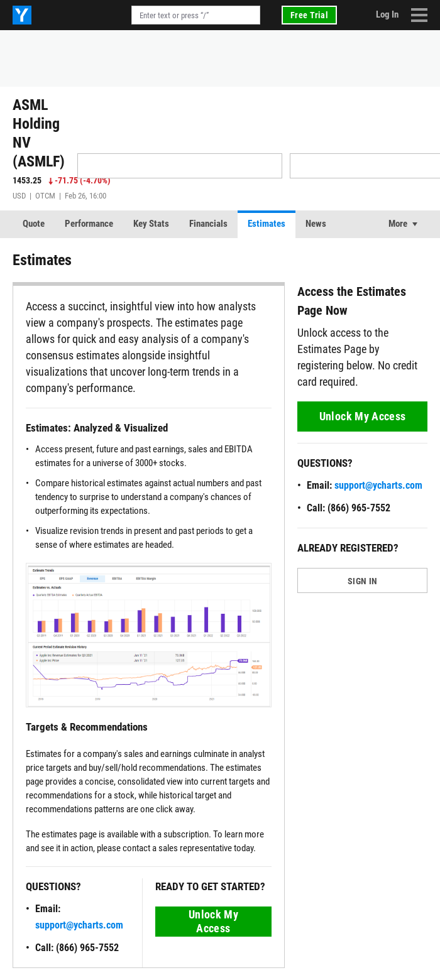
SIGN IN (362, 581)
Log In (387, 14)
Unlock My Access (213, 921)
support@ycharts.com (79, 925)
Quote (34, 224)
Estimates (267, 224)
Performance (89, 224)
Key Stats (151, 224)
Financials (208, 224)
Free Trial (309, 15)
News (316, 224)
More (398, 224)
